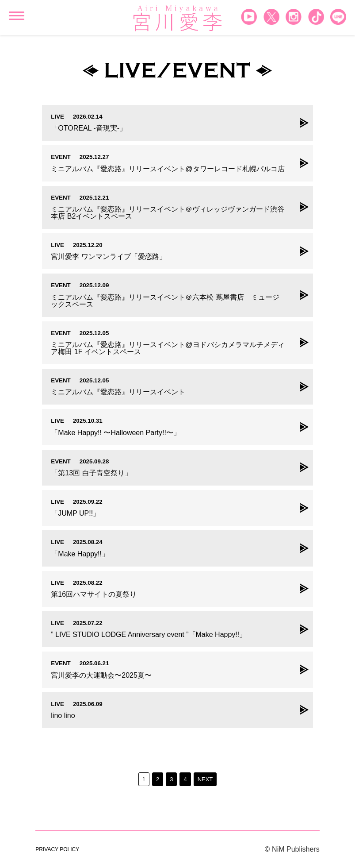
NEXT (205, 779)
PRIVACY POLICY (57, 849)
